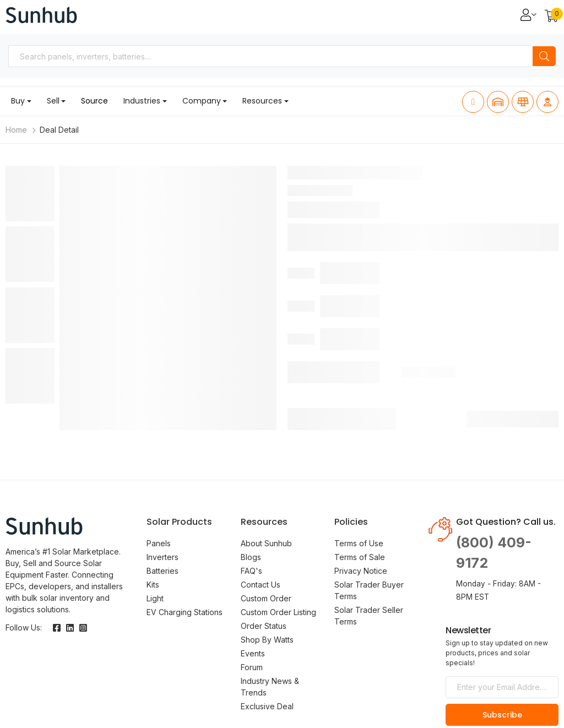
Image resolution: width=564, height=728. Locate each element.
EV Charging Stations (185, 612)
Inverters (162, 557)
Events (253, 653)
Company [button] (202, 101)
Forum (252, 667)
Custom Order (266, 598)
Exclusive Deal (267, 706)
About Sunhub (266, 543)
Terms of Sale (360, 557)
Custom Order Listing (278, 612)
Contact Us (261, 585)
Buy (18, 101)
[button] (552, 17)
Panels (159, 543)
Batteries (162, 571)
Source (94, 101)
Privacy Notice (361, 571)
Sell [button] (53, 101)
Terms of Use (359, 543)
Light (155, 598)
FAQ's (251, 571)
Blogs (251, 557)
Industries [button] (142, 101)
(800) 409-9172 (494, 553)
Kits (153, 585)
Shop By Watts (267, 640)
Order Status (264, 626)
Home (16, 130)
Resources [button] (262, 101)
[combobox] (270, 56)
